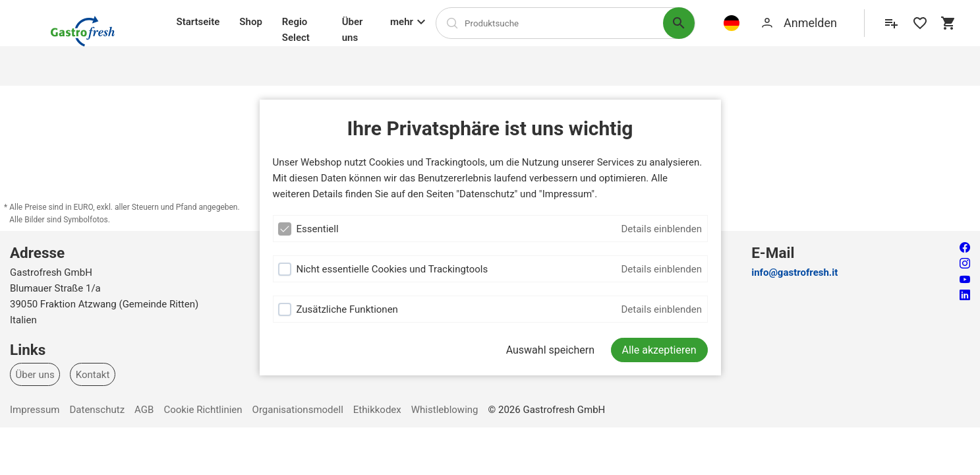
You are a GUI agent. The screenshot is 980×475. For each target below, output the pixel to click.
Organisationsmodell (298, 410)
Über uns (353, 30)
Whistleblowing (445, 410)
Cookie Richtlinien (203, 410)
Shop (250, 22)
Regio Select (296, 30)
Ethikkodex (377, 410)
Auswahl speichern (550, 350)
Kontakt (93, 374)
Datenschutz (97, 410)
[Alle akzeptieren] (659, 350)
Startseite (198, 22)
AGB (144, 410)
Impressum (35, 410)
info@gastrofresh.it (794, 272)
